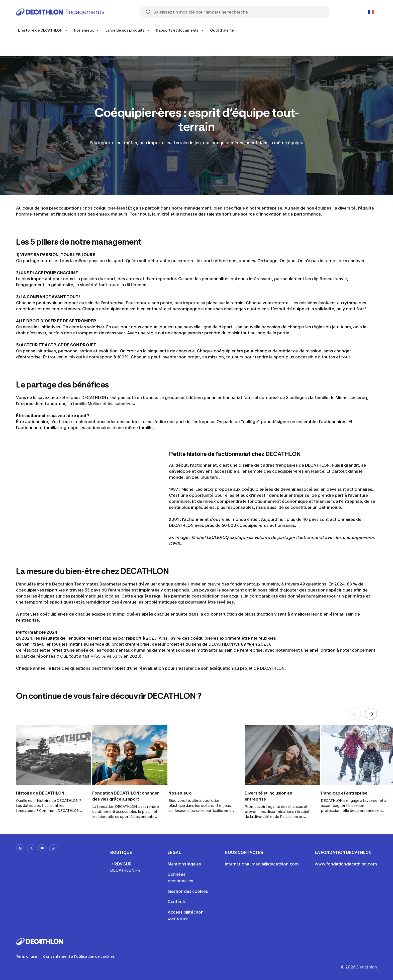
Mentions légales (184, 864)
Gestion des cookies (188, 891)
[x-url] (31, 848)
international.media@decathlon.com (262, 864)
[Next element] (371, 714)
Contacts (177, 902)
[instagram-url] (53, 848)
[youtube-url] (42, 848)
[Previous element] (355, 714)
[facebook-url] (20, 848)
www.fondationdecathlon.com (346, 864)
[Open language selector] (371, 12)
